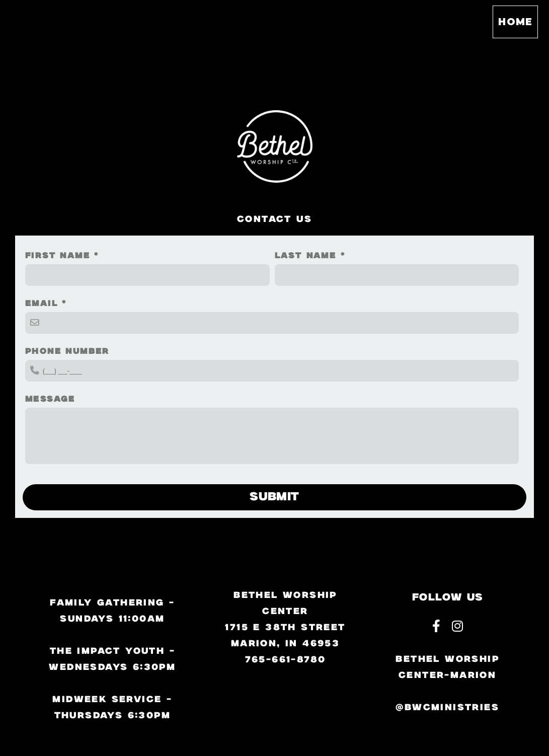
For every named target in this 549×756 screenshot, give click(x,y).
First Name (58, 256)
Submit (274, 497)
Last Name (306, 256)
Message (50, 399)
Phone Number (67, 352)
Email (42, 304)
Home (515, 22)
